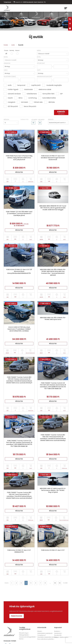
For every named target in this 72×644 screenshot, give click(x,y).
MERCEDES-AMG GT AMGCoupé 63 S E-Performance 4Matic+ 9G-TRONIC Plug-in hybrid (53, 490)
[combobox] (53, 54)
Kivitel (39, 57)
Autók (13, 45)
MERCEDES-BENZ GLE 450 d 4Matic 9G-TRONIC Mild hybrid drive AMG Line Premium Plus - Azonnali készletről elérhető (53, 272)
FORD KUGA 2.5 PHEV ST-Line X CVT (53, 550)
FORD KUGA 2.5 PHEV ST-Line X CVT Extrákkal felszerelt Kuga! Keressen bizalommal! (53, 158)
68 (55, 583)
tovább (65, 583)
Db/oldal (6, 119)
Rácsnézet (41, 120)
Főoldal (6, 45)
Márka (39, 50)
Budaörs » (57, 632)
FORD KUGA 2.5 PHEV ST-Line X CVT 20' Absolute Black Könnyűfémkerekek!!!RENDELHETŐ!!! (19, 271)
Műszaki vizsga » (24, 633)
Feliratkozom (17, 616)
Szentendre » (58, 634)
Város (6, 70)
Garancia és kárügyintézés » (27, 637)
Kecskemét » (58, 635)
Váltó (39, 70)
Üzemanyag (7, 63)
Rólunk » (40, 632)
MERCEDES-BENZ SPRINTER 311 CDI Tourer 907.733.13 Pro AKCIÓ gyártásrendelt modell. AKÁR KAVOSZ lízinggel (53, 208)
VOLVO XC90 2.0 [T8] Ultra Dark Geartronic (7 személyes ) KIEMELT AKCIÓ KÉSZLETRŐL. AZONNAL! (19, 329)
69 (60, 583)
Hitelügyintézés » (24, 635)
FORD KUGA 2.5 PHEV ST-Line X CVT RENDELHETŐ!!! (19, 551)
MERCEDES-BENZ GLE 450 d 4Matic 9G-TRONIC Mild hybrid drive (53, 319)
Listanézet (34, 120)
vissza (7, 583)
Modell (6, 57)
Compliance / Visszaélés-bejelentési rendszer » (47, 636)
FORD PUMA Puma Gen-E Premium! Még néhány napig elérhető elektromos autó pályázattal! (19, 158)
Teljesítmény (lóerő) (10, 77)
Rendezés (51, 119)
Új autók (21, 45)
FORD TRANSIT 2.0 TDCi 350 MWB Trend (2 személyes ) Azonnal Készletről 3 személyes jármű (19, 214)
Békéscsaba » (63, 637)
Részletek (19, 172)
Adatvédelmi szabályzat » (45, 634)
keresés (61, 113)
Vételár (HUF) (41, 63)
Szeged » (57, 637)
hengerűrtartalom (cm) (44, 77)
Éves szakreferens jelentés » (45, 639)
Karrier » (21, 639)
